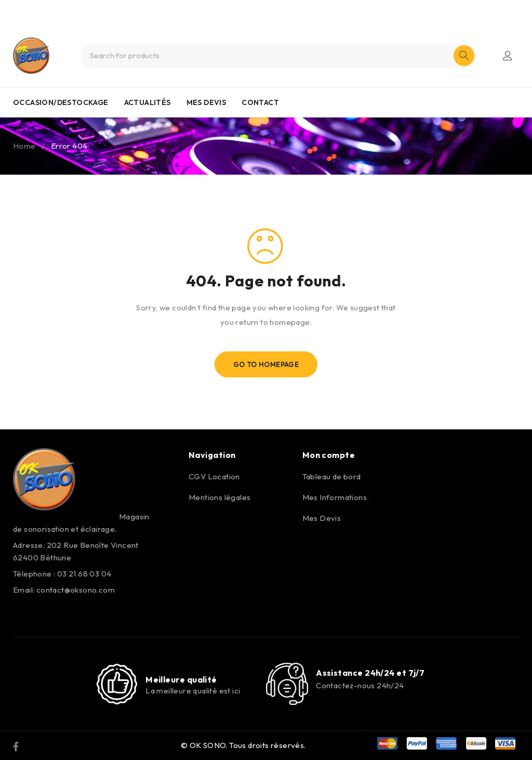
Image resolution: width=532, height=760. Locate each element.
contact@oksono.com (76, 590)
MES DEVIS (207, 102)
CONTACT (260, 102)
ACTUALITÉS (148, 102)
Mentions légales (220, 497)
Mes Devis (322, 518)
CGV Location (214, 476)
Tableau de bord (332, 476)
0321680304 (284, 9)
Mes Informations (335, 497)
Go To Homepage (266, 364)
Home (24, 146)
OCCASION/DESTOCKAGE (61, 102)
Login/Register (508, 56)
